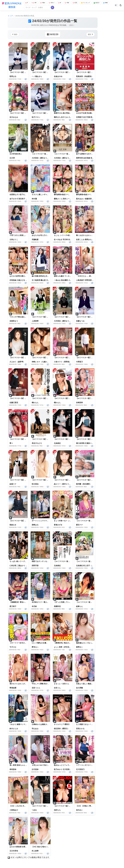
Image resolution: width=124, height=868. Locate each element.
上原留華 (35, 321)
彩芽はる (13, 77)
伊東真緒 (13, 281)
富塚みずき (58, 525)
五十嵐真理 (36, 281)
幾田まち (57, 118)
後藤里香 (88, 199)
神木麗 (34, 199)
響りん (95, 199)
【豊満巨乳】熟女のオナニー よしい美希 (69, 643)
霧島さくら (58, 199)
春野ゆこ (79, 647)
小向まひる (73, 281)
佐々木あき (58, 240)
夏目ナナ (79, 525)
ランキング (89, 3)
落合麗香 (64, 281)
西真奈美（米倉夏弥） (85, 77)
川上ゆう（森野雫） (17, 362)
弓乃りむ (13, 647)
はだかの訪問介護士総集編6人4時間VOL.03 (26, 276)
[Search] (45, 8)
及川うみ (64, 118)
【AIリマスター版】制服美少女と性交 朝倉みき (27, 521)
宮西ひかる (80, 729)
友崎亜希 (79, 403)
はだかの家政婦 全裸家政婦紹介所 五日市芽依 (27, 847)
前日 (15, 35)
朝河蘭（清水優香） (84, 484)
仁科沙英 (13, 566)
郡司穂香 (94, 118)
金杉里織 (87, 158)
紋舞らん (79, 607)
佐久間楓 (79, 688)
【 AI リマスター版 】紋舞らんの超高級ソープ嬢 (94, 602)
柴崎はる (35, 525)
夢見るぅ (35, 647)
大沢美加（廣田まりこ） (41, 158)
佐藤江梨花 (14, 403)
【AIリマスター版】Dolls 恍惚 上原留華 (47, 317)
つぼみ (34, 810)
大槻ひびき (21, 281)
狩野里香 (88, 281)
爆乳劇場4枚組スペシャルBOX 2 (66, 195)
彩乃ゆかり (58, 770)
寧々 (11, 444)
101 (52, 3)
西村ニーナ (67, 199)
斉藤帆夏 (35, 240)
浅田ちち (57, 810)
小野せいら (73, 118)
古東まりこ (14, 240)
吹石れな (72, 240)
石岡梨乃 (79, 118)
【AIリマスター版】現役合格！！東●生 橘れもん (50, 399)
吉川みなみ (14, 118)
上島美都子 (80, 281)
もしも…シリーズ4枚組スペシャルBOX (68, 236)
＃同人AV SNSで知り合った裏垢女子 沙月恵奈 (49, 765)
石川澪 (12, 158)
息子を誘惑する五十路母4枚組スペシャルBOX (93, 154)
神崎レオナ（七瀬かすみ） (42, 362)
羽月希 (65, 240)
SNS (27, 8)
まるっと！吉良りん (62, 684)
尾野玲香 (79, 158)
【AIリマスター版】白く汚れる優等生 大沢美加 (72, 317)
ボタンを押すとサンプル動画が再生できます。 (31, 858)
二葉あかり (21, 566)
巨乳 (78, 3)
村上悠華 (35, 851)
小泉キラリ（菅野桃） (62, 362)
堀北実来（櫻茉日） (62, 729)
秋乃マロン (36, 118)
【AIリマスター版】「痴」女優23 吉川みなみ (27, 113)
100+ (43, 3)
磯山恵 (43, 281)
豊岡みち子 (89, 240)
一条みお (57, 281)
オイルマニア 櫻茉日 (62, 725)
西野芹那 (35, 566)
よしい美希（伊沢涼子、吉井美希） (67, 647)
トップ (10, 16)
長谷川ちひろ (37, 444)
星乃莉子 (13, 607)
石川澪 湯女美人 (16, 154)
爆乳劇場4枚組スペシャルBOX (87, 195)
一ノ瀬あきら (37, 77)
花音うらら (36, 688)
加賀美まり (14, 321)
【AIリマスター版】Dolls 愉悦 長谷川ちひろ (48, 439)
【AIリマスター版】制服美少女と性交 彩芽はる (27, 72)
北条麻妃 (57, 444)
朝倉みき (13, 525)
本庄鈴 (34, 607)
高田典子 (22, 199)
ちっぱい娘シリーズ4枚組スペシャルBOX (25, 562)
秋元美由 (35, 484)
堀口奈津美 (80, 444)
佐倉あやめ (58, 77)
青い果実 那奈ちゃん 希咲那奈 (21, 765)
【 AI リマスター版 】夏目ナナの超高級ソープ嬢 (94, 521)
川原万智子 (50, 281)
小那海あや (14, 810)
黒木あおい (80, 199)
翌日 (90, 35)
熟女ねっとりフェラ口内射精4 (65, 765)
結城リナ (13, 484)
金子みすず (14, 199)
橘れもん (35, 403)
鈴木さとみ (14, 729)
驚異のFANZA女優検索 (11, 5)
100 (69, 3)
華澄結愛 (13, 688)
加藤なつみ (80, 321)
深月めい (79, 810)
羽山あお (35, 729)
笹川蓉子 (94, 158)
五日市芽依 (14, 851)
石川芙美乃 (67, 770)
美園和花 (57, 607)
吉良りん (57, 688)
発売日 (101, 3)
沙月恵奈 (35, 770)
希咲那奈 (13, 770)
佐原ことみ (80, 240)
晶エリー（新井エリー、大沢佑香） (67, 484)
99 (34, 3)
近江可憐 (87, 118)
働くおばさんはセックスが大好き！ (90, 236)
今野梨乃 (79, 362)
